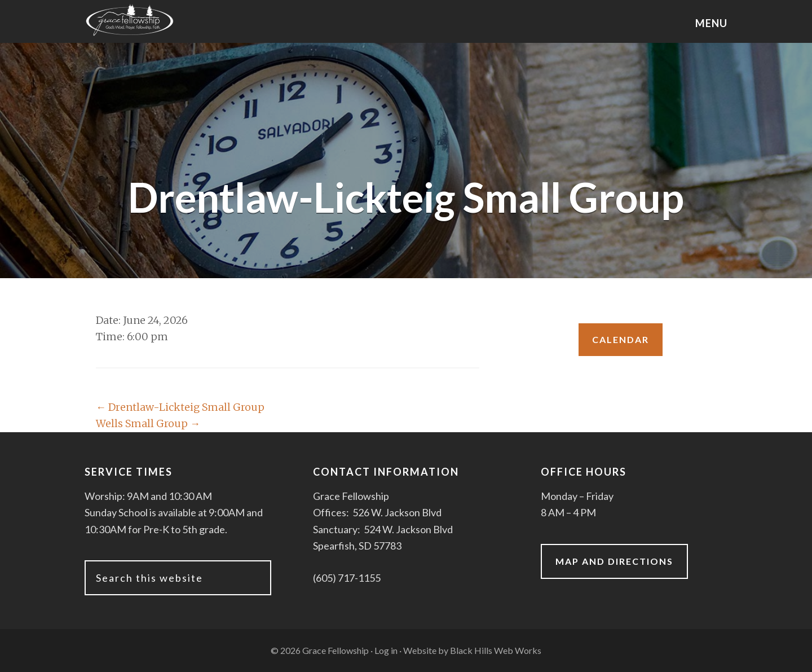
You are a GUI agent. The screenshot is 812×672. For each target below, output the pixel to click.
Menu (711, 23)
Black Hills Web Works (496, 650)
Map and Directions (614, 561)
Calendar (621, 339)
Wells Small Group (148, 423)
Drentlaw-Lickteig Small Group (180, 407)
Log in (386, 650)
